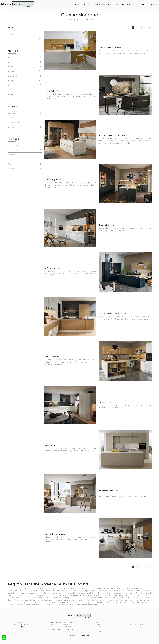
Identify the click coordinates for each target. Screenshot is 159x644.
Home (68, 19)
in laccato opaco (25, 71)
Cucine (87, 4)
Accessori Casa (123, 4)
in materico (25, 85)
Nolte (25, 39)
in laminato (25, 76)
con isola (25, 118)
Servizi (99, 625)
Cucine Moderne (87, 19)
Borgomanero (25, 146)
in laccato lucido (25, 67)
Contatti (153, 4)
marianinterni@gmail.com (63, 629)
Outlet (138, 629)
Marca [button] (12, 28)
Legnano (25, 159)
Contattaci (99, 629)
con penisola (25, 122)
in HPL (25, 62)
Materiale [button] (13, 51)
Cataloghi (139, 4)
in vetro (25, 95)
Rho (25, 164)
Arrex (25, 34)
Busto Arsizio (25, 150)
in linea (25, 127)
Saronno (25, 169)
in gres (25, 57)
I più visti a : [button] (14, 139)
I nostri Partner (99, 627)
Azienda (76, 4)
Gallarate (25, 155)
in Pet (25, 90)
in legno (25, 81)
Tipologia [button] (13, 106)
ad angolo (25, 113)
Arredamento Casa (103, 4)
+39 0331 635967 (64, 627)
